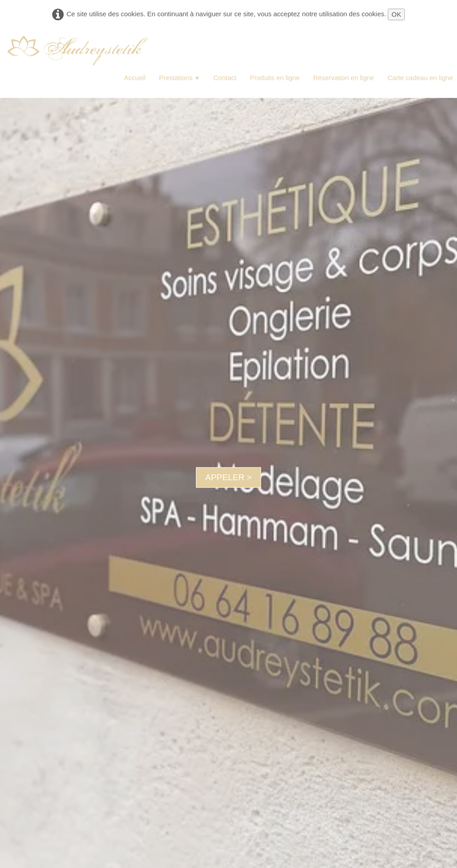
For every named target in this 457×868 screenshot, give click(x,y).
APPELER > (228, 477)
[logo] (77, 51)
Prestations (179, 78)
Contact (225, 78)
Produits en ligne (275, 78)
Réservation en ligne (343, 78)
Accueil (135, 78)
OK (396, 15)
